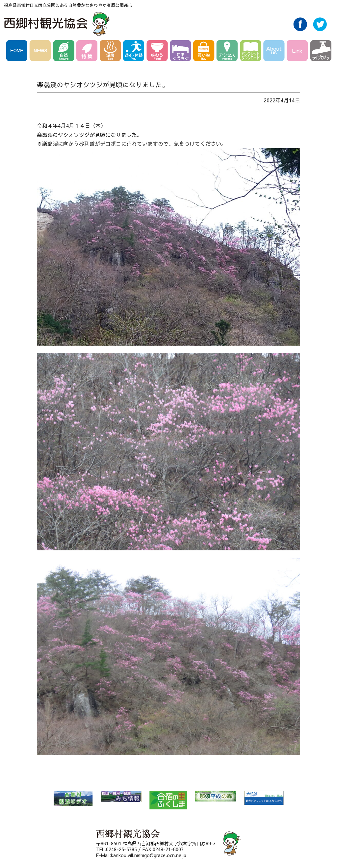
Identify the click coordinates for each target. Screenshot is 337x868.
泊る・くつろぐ (181, 52)
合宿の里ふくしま (168, 800)
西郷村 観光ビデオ (73, 798)
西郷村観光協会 (58, 24)
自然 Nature (65, 52)
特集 (88, 52)
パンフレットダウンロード (252, 52)
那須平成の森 (216, 796)
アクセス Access (228, 52)
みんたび (264, 798)
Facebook (300, 29)
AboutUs (275, 52)
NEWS (41, 52)
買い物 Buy (205, 52)
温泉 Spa (111, 52)
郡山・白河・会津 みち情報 (121, 796)
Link (298, 52)
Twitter (320, 29)
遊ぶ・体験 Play (135, 52)
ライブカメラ (321, 52)
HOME (18, 52)
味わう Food (158, 52)
